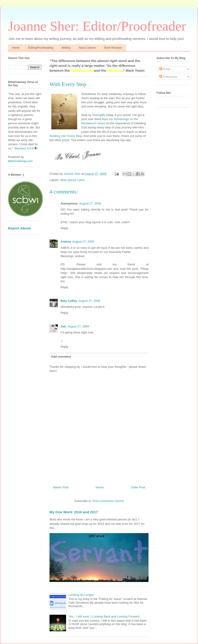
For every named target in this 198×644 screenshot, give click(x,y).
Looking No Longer (81, 595)
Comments (168, 77)
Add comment (61, 357)
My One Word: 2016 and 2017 (74, 512)
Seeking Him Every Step (66, 136)
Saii (63, 326)
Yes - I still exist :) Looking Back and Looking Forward (104, 616)
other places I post (72, 180)
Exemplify (99, 115)
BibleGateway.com (20, 161)
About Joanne (87, 48)
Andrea (66, 242)
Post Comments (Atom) (108, 501)
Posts (165, 69)
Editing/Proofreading (41, 48)
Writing (66, 48)
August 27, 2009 (90, 203)
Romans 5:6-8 (24, 148)
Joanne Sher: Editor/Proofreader (97, 26)
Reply (64, 228)
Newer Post (61, 487)
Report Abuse (19, 228)
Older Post (138, 487)
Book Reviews (113, 48)
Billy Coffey (69, 301)
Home (16, 48)
